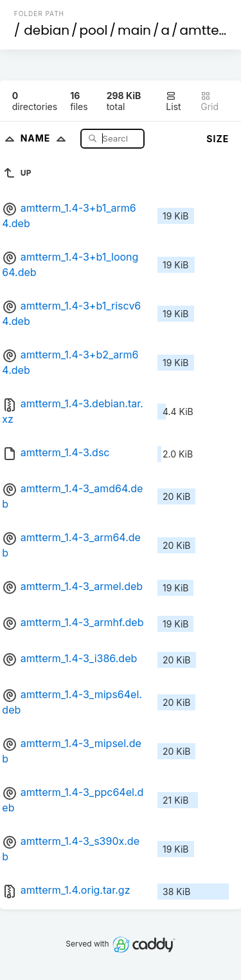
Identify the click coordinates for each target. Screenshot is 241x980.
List (173, 101)
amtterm (209, 30)
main (134, 30)
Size (218, 139)
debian (47, 30)
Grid (210, 101)
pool (94, 30)
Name (46, 138)
